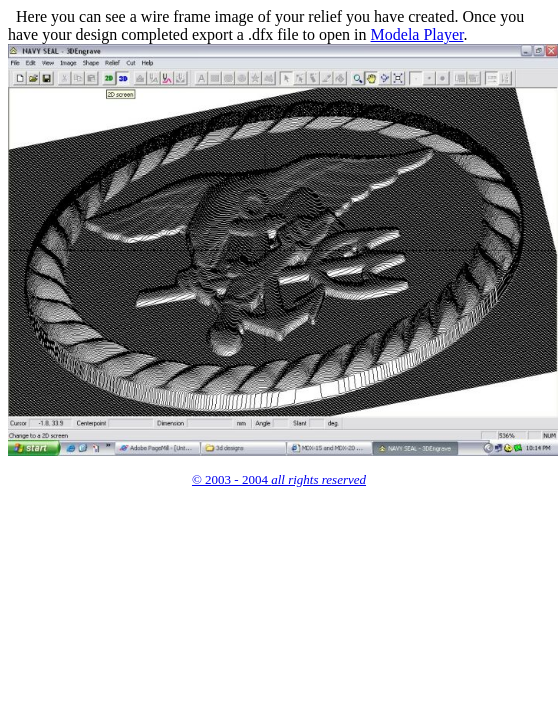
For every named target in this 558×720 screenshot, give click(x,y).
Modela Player (417, 34)
